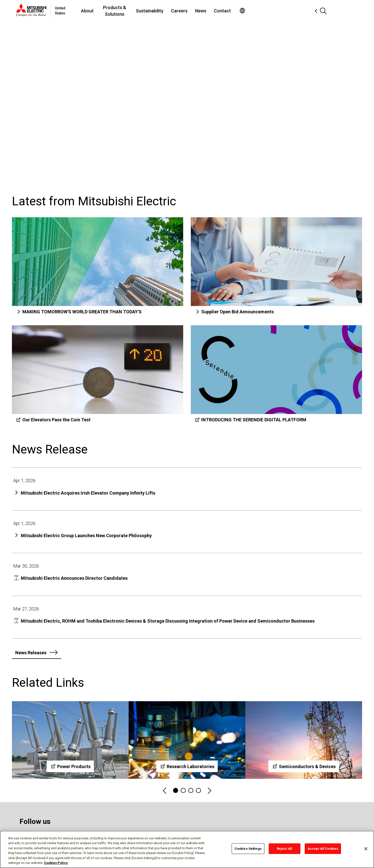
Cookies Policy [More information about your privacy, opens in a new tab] (56, 863)
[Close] (366, 849)
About (125, 11)
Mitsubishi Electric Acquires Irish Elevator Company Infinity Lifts (88, 493)
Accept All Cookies (323, 849)
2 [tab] (183, 790)
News (256, 11)
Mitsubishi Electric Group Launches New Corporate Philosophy (86, 536)
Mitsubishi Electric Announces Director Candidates (74, 578)
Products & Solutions (161, 11)
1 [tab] (176, 790)
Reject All (285, 849)
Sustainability (204, 11)
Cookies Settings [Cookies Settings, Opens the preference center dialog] (248, 849)
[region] (187, 849)
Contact (277, 11)
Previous (165, 791)
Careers (234, 11)
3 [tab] (191, 790)
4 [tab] (198, 790)
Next (209, 791)
